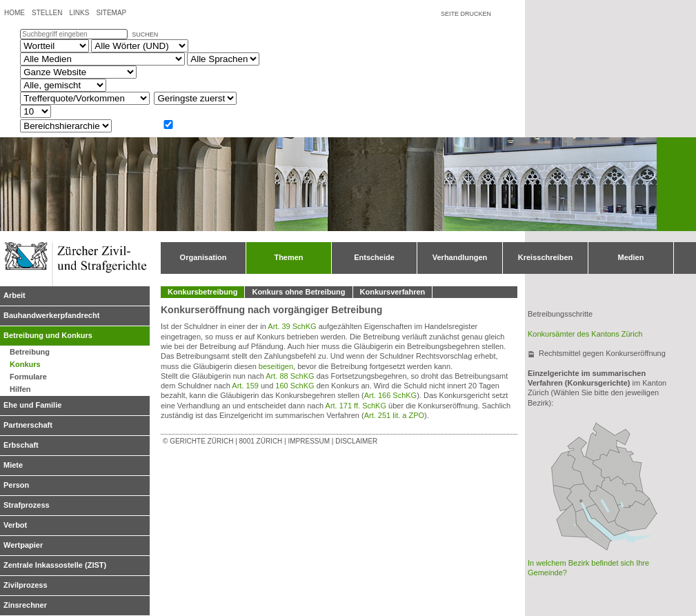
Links (79, 13)
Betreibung (30, 352)
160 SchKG (295, 386)
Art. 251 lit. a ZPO (394, 415)
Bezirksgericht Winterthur (618, 470)
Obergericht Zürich (581, 501)
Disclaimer (356, 441)
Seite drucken (466, 14)
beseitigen (276, 366)
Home (14, 13)
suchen (145, 34)
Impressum (309, 441)
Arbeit (14, 295)
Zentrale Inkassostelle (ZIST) (55, 565)
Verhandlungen (460, 257)
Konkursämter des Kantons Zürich (585, 334)
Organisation (203, 257)
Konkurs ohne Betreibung (298, 292)
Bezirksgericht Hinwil (636, 515)
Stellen (47, 13)
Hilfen (20, 389)
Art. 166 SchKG (390, 395)
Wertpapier (23, 545)
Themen (288, 257)
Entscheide (374, 257)
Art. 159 (245, 386)
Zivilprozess (26, 585)
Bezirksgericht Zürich (581, 497)
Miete (13, 465)
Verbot (15, 525)
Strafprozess (27, 505)
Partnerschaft (28, 425)
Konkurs (25, 364)
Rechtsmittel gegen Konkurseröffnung (602, 353)
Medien (631, 257)
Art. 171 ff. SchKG (356, 406)
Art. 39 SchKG (292, 326)
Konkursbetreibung (202, 292)
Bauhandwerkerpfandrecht (51, 315)
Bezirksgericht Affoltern (573, 520)
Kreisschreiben (545, 257)
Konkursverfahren (393, 292)
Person (16, 485)
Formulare (28, 377)
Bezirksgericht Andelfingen (608, 442)
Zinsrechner (25, 605)
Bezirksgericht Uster (604, 504)
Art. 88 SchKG (290, 376)
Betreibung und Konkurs (48, 335)
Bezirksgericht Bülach (586, 464)
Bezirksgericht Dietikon (563, 498)
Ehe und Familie (32, 405)
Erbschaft (21, 445)
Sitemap (111, 13)
